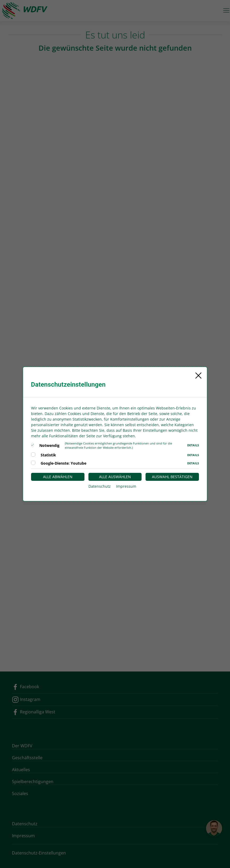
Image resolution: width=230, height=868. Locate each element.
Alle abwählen (58, 477)
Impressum (126, 486)
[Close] (198, 376)
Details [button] (193, 445)
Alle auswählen (115, 477)
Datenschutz (100, 486)
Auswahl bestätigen (172, 477)
